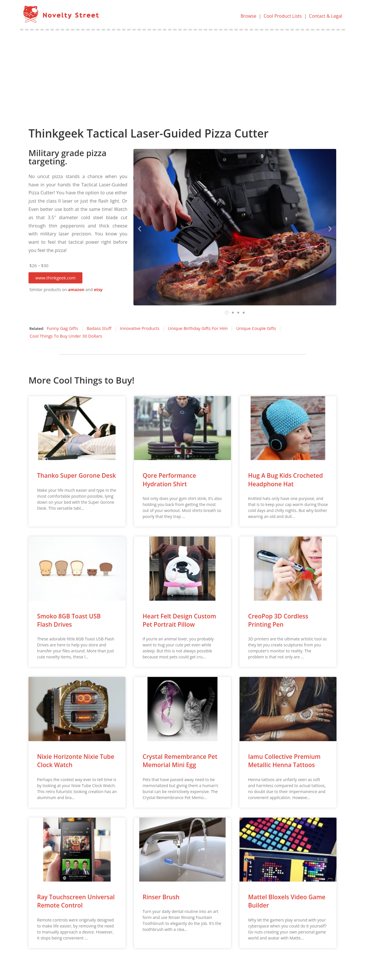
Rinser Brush (161, 897)
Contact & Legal (326, 16)
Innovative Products (140, 328)
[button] (55, 278)
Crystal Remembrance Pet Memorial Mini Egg (180, 761)
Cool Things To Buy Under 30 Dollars (66, 336)
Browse (248, 16)
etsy (98, 290)
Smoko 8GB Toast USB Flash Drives (69, 620)
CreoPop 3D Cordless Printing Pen (278, 620)
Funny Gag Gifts (62, 328)
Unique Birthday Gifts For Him (198, 328)
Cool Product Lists (283, 16)
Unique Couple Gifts (256, 328)
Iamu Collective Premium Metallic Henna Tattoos (284, 761)
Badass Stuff (99, 328)
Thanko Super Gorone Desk (76, 475)
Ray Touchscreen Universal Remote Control (76, 901)
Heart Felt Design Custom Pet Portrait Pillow (179, 620)
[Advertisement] (182, 73)
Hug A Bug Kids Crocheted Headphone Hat (285, 480)
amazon (76, 290)
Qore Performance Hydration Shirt (169, 480)
